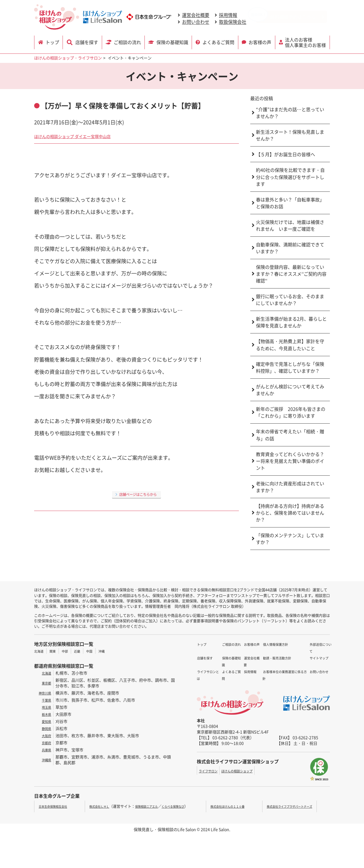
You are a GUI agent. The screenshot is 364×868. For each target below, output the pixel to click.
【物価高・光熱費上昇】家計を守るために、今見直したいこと (290, 345)
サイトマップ (307, 651)
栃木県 (45, 714)
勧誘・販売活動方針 (250, 671)
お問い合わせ (196, 22)
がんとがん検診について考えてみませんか (290, 390)
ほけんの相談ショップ (246, 771)
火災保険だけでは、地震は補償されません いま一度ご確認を (290, 225)
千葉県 (45, 700)
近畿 (84, 651)
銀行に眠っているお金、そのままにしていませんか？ (290, 300)
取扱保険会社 (233, 22)
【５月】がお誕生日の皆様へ (286, 154)
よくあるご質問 (219, 42)
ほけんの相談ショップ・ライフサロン (68, 58)
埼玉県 (45, 707)
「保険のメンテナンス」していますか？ (290, 539)
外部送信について (311, 644)
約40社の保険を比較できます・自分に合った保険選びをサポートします (290, 177)
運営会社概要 (196, 15)
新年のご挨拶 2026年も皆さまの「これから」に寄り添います (291, 412)
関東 (56, 651)
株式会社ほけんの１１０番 (235, 806)
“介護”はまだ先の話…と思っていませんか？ (290, 113)
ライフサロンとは (213, 658)
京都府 (45, 743)
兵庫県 (45, 750)
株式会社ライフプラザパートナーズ (296, 806)
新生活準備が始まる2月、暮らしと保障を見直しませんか (291, 322)
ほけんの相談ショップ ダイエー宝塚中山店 (83, 136)
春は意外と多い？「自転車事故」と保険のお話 (290, 203)
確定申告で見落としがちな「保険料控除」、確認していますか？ (290, 367)
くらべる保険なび (185, 806)
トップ (53, 42)
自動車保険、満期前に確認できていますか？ (290, 248)
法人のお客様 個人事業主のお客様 (306, 42)
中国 (98, 651)
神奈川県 (43, 693)
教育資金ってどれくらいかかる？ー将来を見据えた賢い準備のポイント (290, 461)
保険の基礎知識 (173, 42)
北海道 (40, 651)
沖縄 (112, 651)
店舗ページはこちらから (138, 494)
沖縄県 (45, 760)
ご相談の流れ (127, 42)
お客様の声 (260, 42)
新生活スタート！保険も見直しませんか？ (290, 135)
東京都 (45, 683)
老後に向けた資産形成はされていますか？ (290, 487)
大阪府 (45, 735)
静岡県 (45, 728)
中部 (70, 651)
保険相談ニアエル (152, 806)
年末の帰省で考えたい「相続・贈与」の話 (290, 435)
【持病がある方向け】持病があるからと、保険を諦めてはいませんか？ (290, 513)
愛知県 (45, 721)
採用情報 (228, 15)
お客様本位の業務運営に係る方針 (262, 678)
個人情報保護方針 (248, 665)
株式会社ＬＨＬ (98, 806)
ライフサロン (211, 771)
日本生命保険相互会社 (57, 806)
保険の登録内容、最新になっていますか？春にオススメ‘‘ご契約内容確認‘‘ (291, 274)
